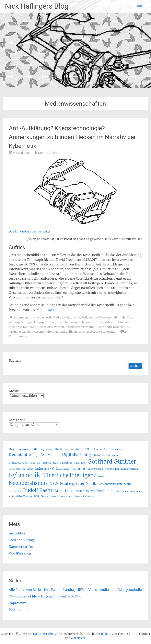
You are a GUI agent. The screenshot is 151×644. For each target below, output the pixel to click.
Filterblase (106, 322)
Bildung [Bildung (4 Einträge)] (49, 450)
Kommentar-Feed (22, 547)
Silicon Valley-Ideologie (84, 332)
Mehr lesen (47, 310)
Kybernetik (44, 317)
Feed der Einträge (22, 540)
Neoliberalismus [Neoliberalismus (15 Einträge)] (28, 483)
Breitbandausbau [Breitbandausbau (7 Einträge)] (68, 449)
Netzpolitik (72, 317)
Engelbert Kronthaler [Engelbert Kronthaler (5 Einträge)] (22, 463)
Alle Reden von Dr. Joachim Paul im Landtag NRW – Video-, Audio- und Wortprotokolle (75, 590)
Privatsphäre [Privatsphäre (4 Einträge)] (15, 491)
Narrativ (60, 332)
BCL (129, 317)
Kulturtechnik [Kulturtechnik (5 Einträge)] (129, 469)
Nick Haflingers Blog (37, 6)
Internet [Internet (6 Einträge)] (79, 469)
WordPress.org (20, 553)
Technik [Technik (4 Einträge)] (116, 491)
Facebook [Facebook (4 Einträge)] (46, 463)
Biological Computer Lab (38, 322)
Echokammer (88, 322)
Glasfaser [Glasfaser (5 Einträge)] (80, 463)
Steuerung (108, 332)
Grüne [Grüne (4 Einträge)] (30, 469)
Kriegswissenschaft (51, 327)
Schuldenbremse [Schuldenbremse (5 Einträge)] (84, 491)
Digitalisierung (67, 322)
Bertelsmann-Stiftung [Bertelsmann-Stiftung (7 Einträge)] (26, 449)
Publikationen (20, 610)
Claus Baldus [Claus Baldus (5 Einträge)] (100, 450)
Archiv (14, 391)
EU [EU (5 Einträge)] (38, 463)
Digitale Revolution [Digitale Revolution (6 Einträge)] (46, 455)
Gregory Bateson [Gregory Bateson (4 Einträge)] (17, 469)
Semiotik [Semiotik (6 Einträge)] (103, 491)
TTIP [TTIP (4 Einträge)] (11, 496)
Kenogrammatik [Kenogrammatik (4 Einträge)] (95, 469)
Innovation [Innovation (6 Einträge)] (64, 469)
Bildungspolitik (25, 317)
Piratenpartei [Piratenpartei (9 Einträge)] (72, 483)
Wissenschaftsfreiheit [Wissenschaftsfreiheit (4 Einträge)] (85, 496)
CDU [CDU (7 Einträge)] (87, 449)
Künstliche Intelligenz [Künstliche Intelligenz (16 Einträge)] (69, 475)
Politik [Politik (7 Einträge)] (91, 484)
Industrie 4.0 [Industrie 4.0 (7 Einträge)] (44, 468)
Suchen (15, 360)
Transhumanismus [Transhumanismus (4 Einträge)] (131, 491)
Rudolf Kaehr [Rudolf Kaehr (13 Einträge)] (38, 490)
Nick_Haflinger (48, 153)
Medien (58, 317)
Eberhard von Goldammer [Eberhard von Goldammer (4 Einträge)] (106, 455)
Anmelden (17, 533)
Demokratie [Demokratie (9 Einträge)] (20, 455)
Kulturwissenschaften (81, 327)
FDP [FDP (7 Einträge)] (56, 462)
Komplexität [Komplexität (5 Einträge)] (112, 469)
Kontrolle (30, 327)
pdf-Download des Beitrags (30, 231)
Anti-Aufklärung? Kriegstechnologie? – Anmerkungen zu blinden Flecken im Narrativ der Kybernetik (72, 137)
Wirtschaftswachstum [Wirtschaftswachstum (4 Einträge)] (62, 496)
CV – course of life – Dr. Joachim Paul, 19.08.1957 (45, 596)
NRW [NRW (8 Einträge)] (54, 484)
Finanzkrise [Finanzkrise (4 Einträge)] (66, 463)
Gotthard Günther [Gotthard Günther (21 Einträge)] (112, 462)
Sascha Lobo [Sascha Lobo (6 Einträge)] (63, 491)
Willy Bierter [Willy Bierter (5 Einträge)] (41, 496)
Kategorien (17, 420)
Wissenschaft (108, 317)
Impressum (18, 603)
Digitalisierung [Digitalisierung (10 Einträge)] (77, 455)
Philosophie (90, 317)
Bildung (14, 322)
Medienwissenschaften (38, 332)
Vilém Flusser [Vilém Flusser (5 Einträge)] (24, 496)
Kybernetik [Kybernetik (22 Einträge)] (25, 475)
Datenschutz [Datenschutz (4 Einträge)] (116, 450)
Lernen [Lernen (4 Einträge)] (102, 476)
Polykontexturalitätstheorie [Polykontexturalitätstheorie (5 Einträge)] (114, 484)
